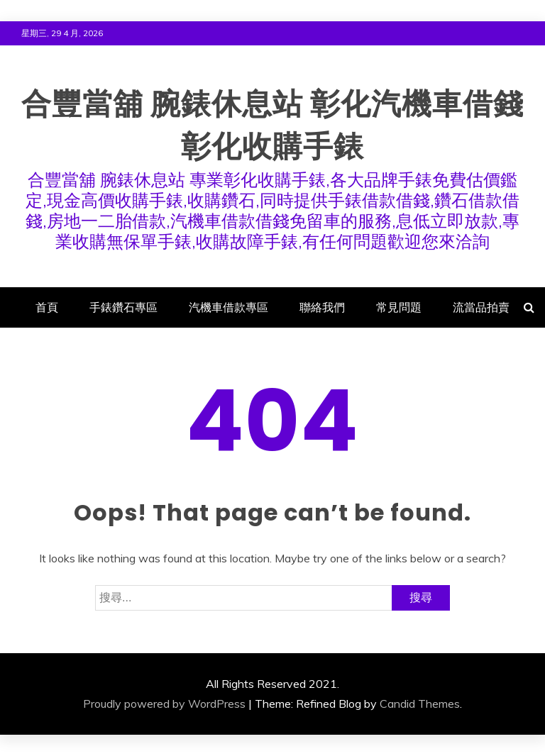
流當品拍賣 (481, 307)
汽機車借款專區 (229, 307)
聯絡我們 (322, 307)
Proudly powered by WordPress (164, 704)
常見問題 (399, 307)
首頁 (47, 307)
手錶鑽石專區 (123, 307)
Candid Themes (420, 704)
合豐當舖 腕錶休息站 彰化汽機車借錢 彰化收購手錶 (273, 123)
